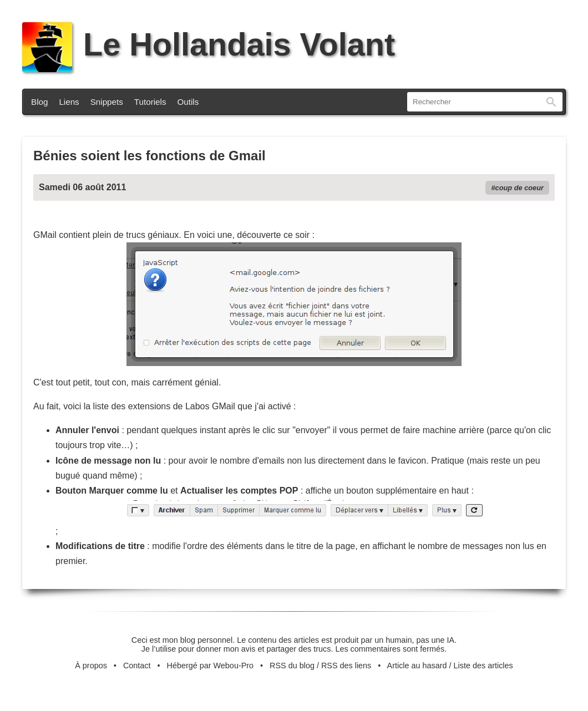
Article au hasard (417, 666)
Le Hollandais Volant (209, 44)
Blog (39, 102)
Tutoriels (150, 102)
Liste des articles (483, 666)
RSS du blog (292, 666)
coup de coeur (519, 188)
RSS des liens (346, 666)
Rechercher (551, 102)
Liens (69, 102)
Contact (137, 666)
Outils (188, 102)
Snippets (107, 102)
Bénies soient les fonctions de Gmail (149, 156)
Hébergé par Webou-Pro (211, 666)
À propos (91, 666)
